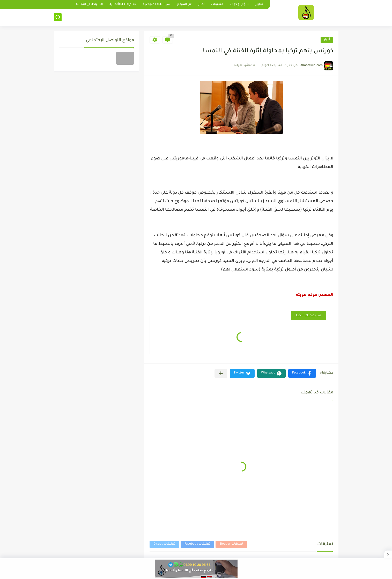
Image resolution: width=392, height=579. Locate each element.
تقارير (259, 5)
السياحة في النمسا (89, 5)
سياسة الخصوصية (157, 5)
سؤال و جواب (239, 5)
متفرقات (217, 5)
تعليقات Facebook (197, 544)
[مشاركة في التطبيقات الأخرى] (221, 373)
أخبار (201, 5)
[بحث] (58, 17)
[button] (302, 373)
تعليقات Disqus (164, 544)
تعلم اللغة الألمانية (123, 5)
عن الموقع (184, 5)
